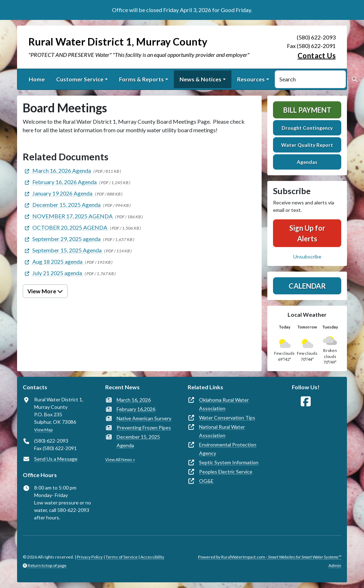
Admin (335, 565)
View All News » (120, 459)
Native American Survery (144, 418)
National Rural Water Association (222, 431)
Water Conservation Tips (227, 418)
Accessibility (152, 557)
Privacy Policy (90, 557)
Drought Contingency (307, 128)
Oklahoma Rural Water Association (224, 404)
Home (37, 79)
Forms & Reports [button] (141, 79)
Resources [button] (251, 79)
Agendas (307, 162)
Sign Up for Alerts (307, 233)
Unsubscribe (307, 256)
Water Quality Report (307, 145)
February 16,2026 (136, 409)
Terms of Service (122, 557)
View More (45, 291)
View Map (43, 430)
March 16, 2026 (134, 400)
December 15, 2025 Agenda (138, 441)
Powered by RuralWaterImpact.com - (270, 557)
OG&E (206, 481)
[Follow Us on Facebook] (306, 402)
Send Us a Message (56, 459)
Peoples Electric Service (226, 472)
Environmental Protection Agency (228, 449)
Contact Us (317, 55)
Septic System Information (229, 462)
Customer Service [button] (80, 79)
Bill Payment (307, 110)
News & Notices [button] (200, 79)
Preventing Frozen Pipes (144, 427)
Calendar (307, 286)
